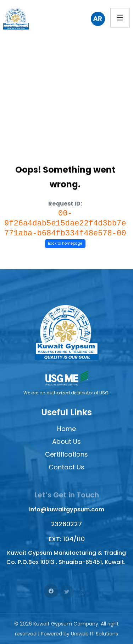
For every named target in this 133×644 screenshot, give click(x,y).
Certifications (66, 454)
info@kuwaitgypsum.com (67, 509)
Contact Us (66, 467)
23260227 (66, 524)
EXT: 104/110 (67, 539)
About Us (66, 441)
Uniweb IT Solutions (95, 634)
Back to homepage (65, 243)
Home (66, 429)
